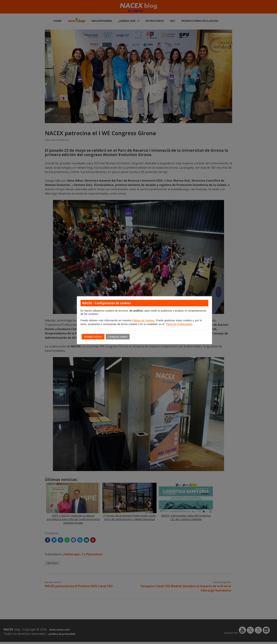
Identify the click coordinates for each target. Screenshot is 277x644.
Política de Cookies (143, 320)
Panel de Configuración (179, 324)
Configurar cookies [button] (118, 337)
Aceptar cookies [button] (93, 337)
